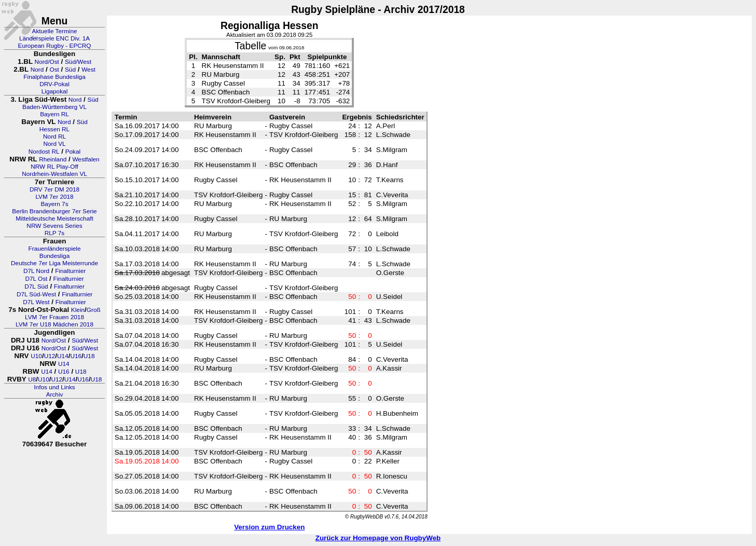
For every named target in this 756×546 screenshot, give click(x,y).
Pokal (73, 152)
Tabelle (250, 46)
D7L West (36, 302)
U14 (63, 356)
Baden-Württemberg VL (54, 107)
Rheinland (53, 159)
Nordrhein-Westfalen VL (54, 174)
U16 (76, 356)
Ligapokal (55, 91)
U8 (32, 379)
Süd (70, 70)
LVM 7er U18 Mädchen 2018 (54, 324)
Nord (37, 70)
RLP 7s (54, 233)
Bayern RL (54, 114)
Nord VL (54, 144)
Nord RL (54, 136)
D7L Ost (37, 279)
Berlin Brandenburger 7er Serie (54, 211)
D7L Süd (36, 286)
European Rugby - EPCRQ (55, 46)
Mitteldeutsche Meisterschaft (54, 219)
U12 (50, 356)
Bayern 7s (54, 204)
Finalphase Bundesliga (54, 77)
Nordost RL (44, 152)
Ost (54, 70)
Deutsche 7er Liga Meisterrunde (54, 263)
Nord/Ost (47, 62)
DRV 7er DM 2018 (54, 189)
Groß (94, 310)
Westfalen (86, 159)
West (88, 70)
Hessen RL (54, 129)
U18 (89, 356)
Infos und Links (54, 387)
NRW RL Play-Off (54, 167)
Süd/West (78, 62)
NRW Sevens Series (54, 226)
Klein (78, 310)
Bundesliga (54, 256)
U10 (36, 356)
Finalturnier (70, 271)
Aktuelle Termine (55, 31)
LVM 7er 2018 (54, 197)
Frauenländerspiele (55, 249)
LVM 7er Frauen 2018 (54, 317)
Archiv (55, 394)
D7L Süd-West (36, 294)
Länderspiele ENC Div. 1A (54, 38)
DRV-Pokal (54, 84)
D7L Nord (36, 271)
